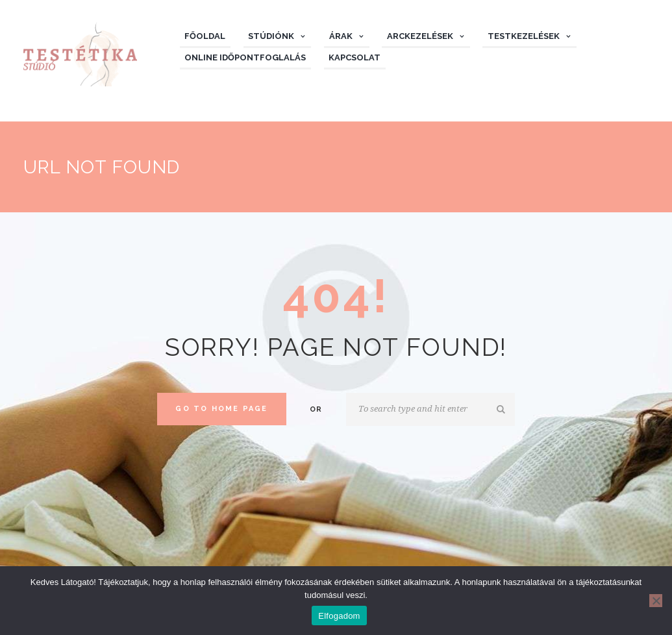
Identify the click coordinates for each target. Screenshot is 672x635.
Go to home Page (221, 409)
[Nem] (656, 601)
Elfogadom (339, 616)
